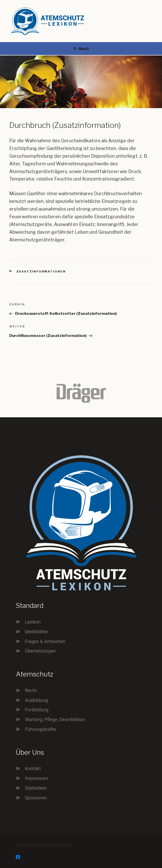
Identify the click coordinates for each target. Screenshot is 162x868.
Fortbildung (37, 710)
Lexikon (33, 622)
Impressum (37, 778)
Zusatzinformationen (41, 271)
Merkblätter (37, 632)
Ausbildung (37, 700)
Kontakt (33, 768)
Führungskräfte (41, 729)
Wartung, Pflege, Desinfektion (55, 719)
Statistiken (36, 788)
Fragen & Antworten (45, 641)
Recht (31, 690)
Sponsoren (36, 798)
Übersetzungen (41, 651)
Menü (81, 49)
